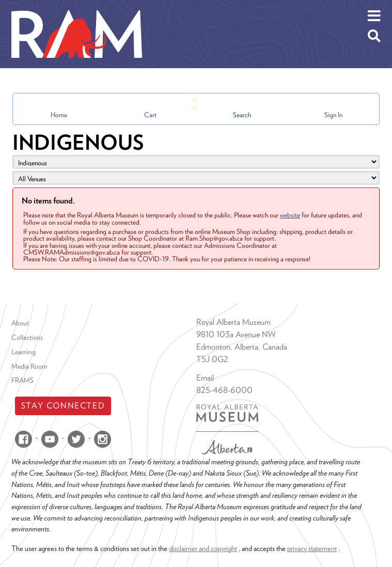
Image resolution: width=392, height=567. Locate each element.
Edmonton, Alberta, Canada (242, 347)
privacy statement (312, 548)
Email (205, 378)
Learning (23, 352)
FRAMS (22, 380)
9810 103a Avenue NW (236, 334)
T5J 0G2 (212, 359)
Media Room (29, 366)
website (290, 215)
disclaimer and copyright (203, 548)
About (20, 323)
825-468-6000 (224, 390)
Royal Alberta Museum (233, 322)
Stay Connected (63, 406)
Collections (27, 337)
